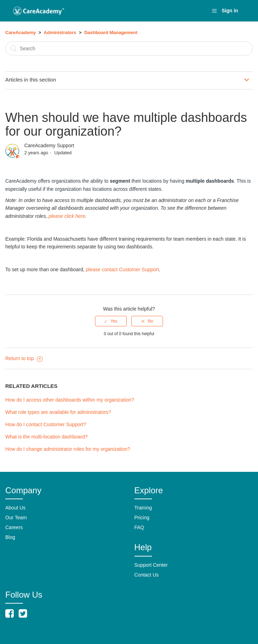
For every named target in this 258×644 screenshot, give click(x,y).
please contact (102, 269)
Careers (14, 527)
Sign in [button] (230, 11)
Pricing (142, 518)
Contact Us (147, 575)
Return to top (24, 358)
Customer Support (139, 269)
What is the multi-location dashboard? (46, 437)
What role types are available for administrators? (58, 412)
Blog (10, 537)
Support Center (151, 565)
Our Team (16, 518)
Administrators (60, 32)
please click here (67, 216)
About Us (15, 508)
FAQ (139, 527)
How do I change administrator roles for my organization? (68, 449)
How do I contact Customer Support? (46, 424)
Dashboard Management (111, 32)
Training (143, 508)
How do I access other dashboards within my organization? (70, 400)
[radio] (111, 321)
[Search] (129, 48)
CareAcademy (21, 32)
